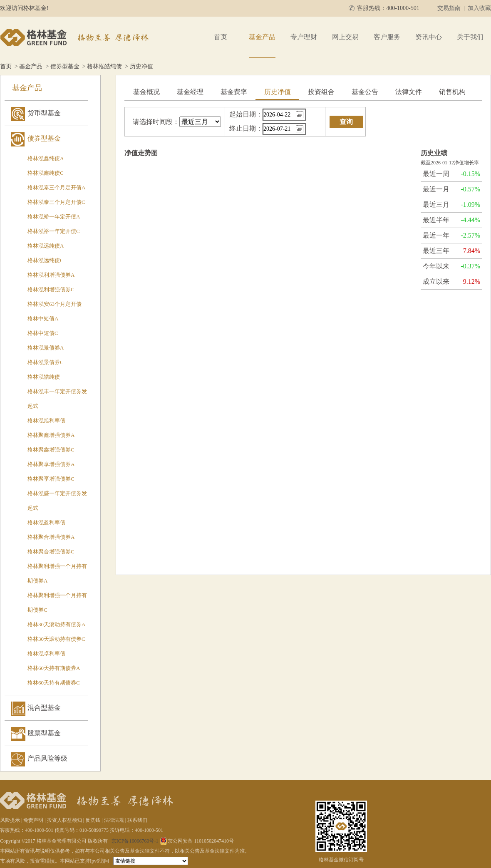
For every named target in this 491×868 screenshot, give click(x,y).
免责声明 (33, 820)
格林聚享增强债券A (51, 464)
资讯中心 (429, 37)
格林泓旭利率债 (46, 420)
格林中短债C (43, 333)
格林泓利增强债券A (51, 275)
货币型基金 (44, 113)
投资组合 (321, 92)
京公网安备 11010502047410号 (197, 841)
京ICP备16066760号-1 (135, 841)
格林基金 (76, 37)
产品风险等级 (47, 758)
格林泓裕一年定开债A (54, 217)
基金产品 (262, 37)
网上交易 (345, 37)
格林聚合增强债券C (51, 552)
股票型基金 (44, 733)
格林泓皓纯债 (104, 66)
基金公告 (365, 92)
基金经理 (190, 92)
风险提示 (10, 820)
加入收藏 (479, 8)
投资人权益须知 (64, 820)
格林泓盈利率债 (46, 522)
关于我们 (470, 37)
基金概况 (146, 92)
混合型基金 (44, 708)
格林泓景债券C (46, 362)
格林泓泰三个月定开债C (56, 202)
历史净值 (278, 92)
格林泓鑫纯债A (46, 158)
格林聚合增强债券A (51, 537)
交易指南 (449, 8)
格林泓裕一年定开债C (54, 231)
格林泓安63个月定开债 (55, 304)
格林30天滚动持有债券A (56, 624)
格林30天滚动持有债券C (56, 639)
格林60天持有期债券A (54, 668)
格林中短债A (43, 319)
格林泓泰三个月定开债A (56, 187)
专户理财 (304, 37)
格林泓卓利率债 (46, 653)
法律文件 (409, 92)
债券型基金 (65, 66)
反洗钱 (93, 820)
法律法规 (114, 820)
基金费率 (234, 92)
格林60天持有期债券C (54, 683)
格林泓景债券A (46, 348)
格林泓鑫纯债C (46, 173)
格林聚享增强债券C (51, 479)
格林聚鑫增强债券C (51, 450)
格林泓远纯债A (46, 246)
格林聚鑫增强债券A (51, 435)
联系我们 (137, 820)
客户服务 (387, 37)
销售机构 (452, 92)
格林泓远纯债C (46, 260)
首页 (221, 37)
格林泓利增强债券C (51, 289)
